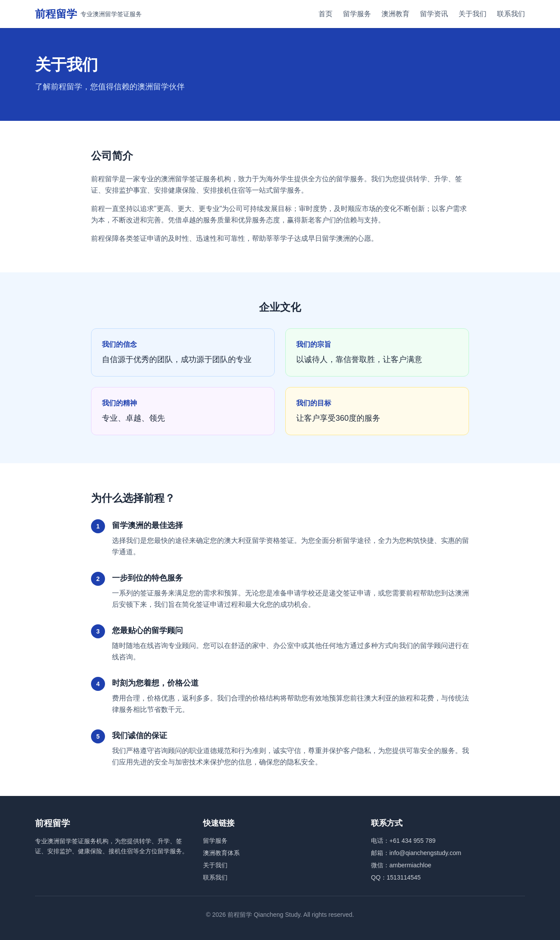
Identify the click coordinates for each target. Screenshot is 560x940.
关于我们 (472, 14)
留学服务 (357, 14)
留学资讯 (434, 14)
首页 (325, 14)
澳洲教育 (395, 14)
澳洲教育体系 (221, 853)
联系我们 (511, 14)
